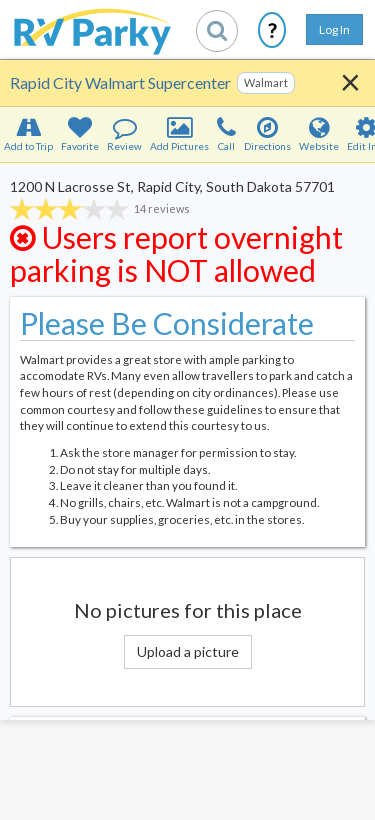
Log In (334, 29)
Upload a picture (188, 651)
